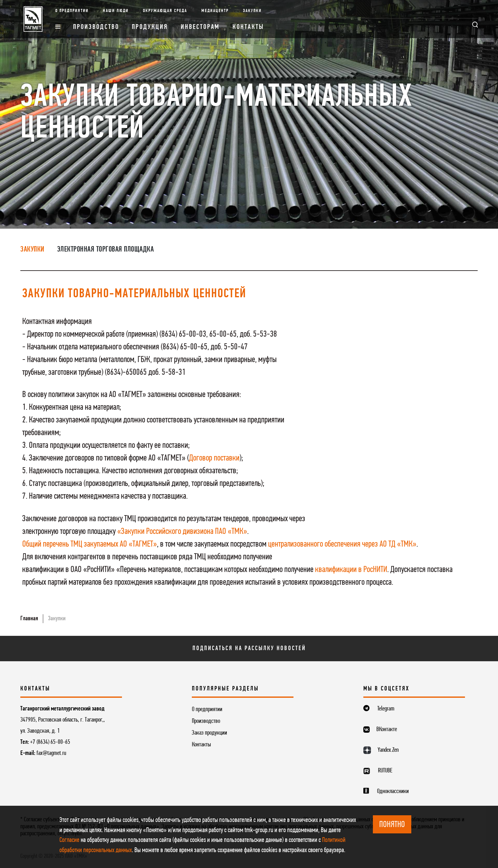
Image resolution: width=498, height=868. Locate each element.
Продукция (150, 27)
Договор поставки (214, 458)
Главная (29, 619)
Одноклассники (393, 791)
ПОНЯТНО (392, 825)
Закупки (252, 11)
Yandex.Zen (388, 750)
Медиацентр (215, 11)
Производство (96, 27)
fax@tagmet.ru (51, 753)
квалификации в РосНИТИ (351, 570)
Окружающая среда (165, 11)
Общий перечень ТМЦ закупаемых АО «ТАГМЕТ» (90, 544)
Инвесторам (200, 27)
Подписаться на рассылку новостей (249, 649)
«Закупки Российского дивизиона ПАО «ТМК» (182, 532)
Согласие (69, 840)
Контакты (248, 27)
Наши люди (116, 11)
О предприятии (72, 11)
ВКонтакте (387, 730)
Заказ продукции (209, 733)
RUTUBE (385, 771)
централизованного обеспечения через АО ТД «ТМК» (342, 544)
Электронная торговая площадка (106, 250)
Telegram (386, 709)
